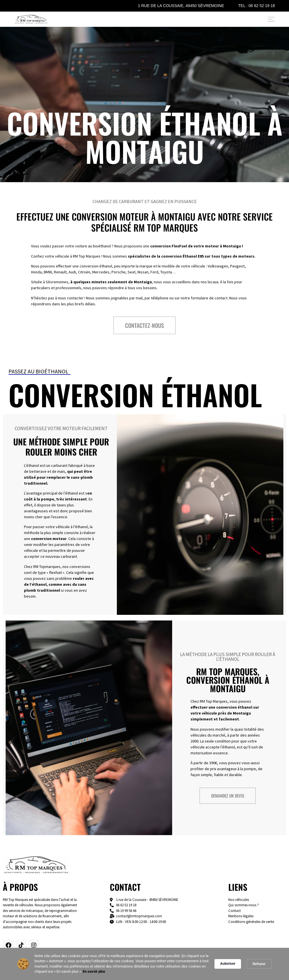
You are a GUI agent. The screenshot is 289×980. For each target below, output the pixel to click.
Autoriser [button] (228, 963)
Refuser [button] (259, 964)
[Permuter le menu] (271, 19)
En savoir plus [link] (94, 971)
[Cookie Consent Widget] (144, 964)
